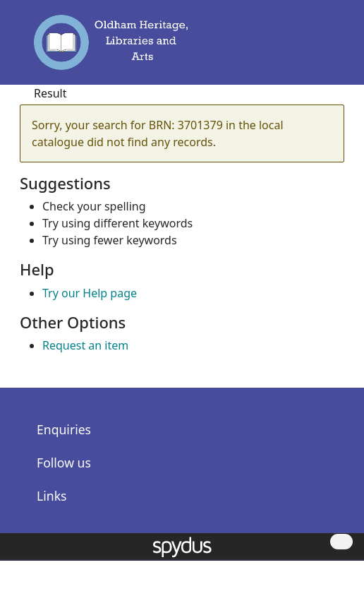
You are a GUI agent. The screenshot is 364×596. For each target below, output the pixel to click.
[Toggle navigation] (327, 49)
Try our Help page (90, 293)
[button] (308, 49)
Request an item (85, 345)
